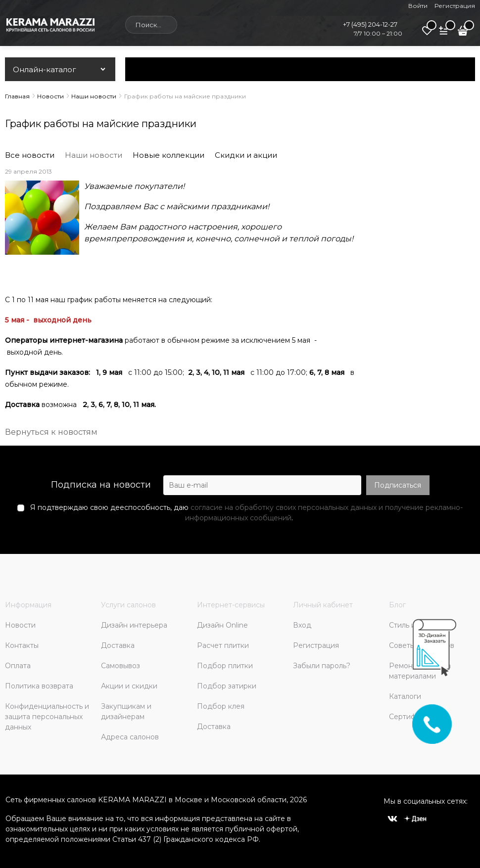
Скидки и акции (246, 155)
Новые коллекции (168, 155)
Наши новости (94, 155)
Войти (418, 6)
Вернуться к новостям (51, 432)
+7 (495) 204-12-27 (370, 24)
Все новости (30, 155)
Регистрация (455, 6)
